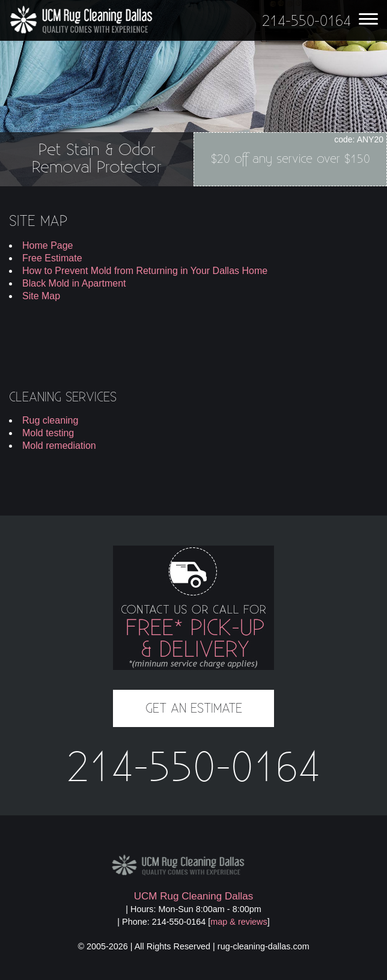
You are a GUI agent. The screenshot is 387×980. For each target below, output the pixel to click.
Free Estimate (52, 258)
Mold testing (48, 433)
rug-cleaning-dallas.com (264, 946)
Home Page (48, 245)
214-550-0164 (194, 768)
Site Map (41, 296)
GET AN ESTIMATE (194, 708)
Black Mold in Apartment (74, 283)
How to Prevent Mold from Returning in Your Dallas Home (145, 271)
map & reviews (239, 922)
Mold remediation (59, 446)
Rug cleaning (50, 420)
